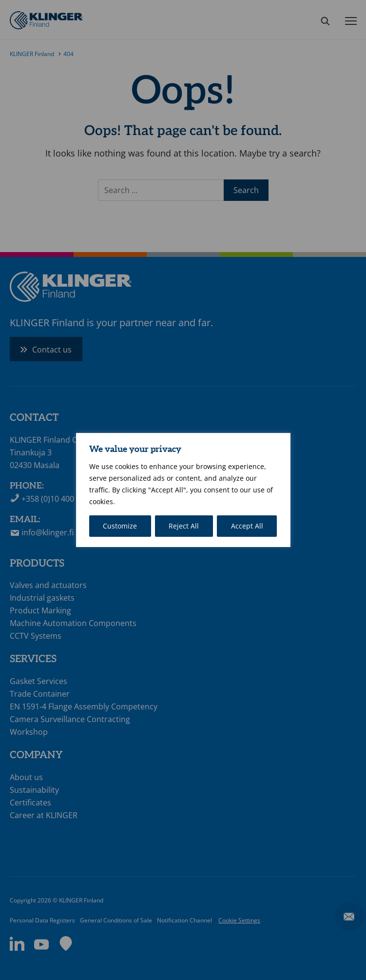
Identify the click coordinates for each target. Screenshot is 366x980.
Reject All (184, 526)
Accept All (247, 526)
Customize (120, 526)
